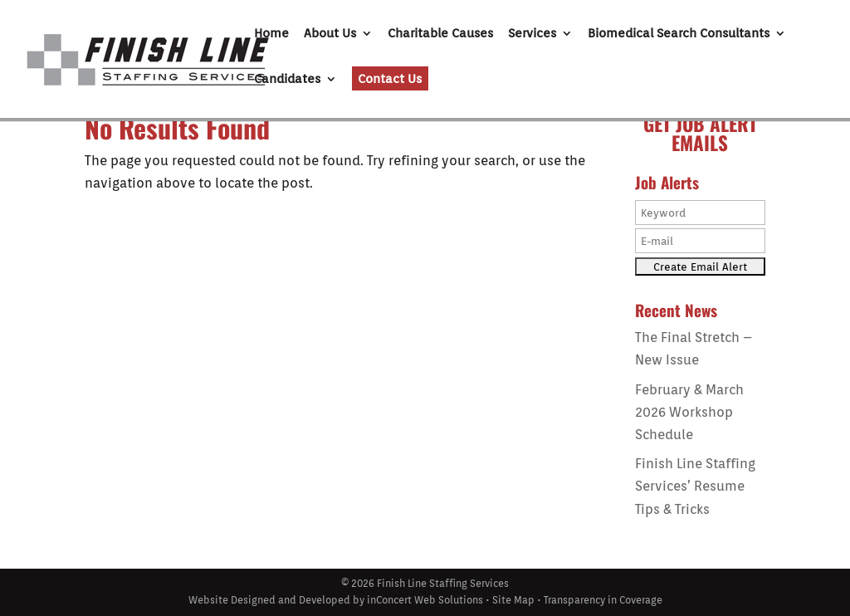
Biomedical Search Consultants (679, 34)
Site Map (513, 600)
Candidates (287, 80)
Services (532, 34)
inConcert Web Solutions (425, 600)
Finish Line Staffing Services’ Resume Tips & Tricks (695, 486)
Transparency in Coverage (603, 600)
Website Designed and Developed (269, 600)
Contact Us (390, 79)
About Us (330, 34)
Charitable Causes (440, 34)
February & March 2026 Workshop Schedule (689, 412)
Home (271, 34)
